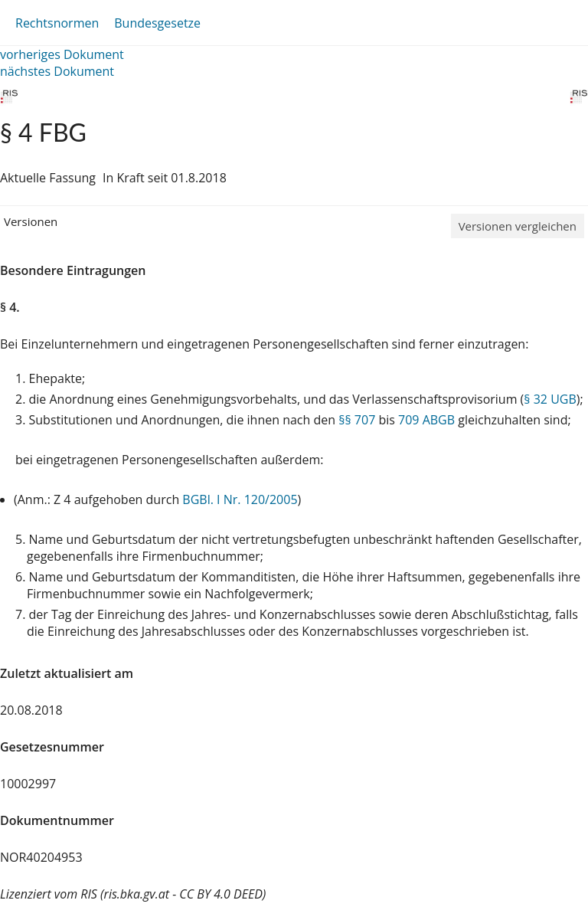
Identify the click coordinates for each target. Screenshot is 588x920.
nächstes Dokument (57, 71)
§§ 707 (357, 420)
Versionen (31, 221)
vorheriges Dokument (62, 54)
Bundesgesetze (157, 23)
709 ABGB (426, 420)
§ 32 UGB (550, 399)
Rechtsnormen (57, 23)
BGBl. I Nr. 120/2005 (240, 499)
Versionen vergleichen (518, 226)
